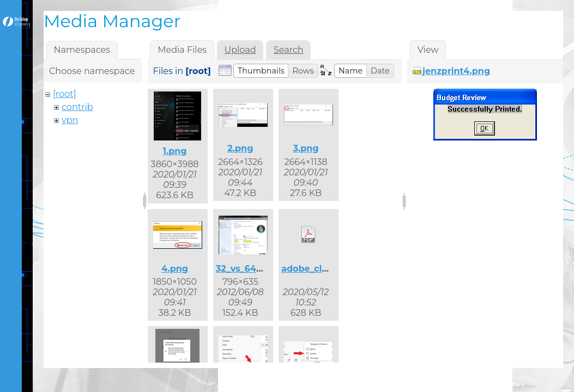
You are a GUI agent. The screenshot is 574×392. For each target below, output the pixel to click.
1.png (175, 151)
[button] (261, 71)
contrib (77, 107)
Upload (240, 50)
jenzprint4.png (456, 71)
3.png (306, 148)
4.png (175, 269)
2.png (240, 148)
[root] (65, 94)
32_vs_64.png (246, 269)
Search (289, 50)
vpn (70, 120)
